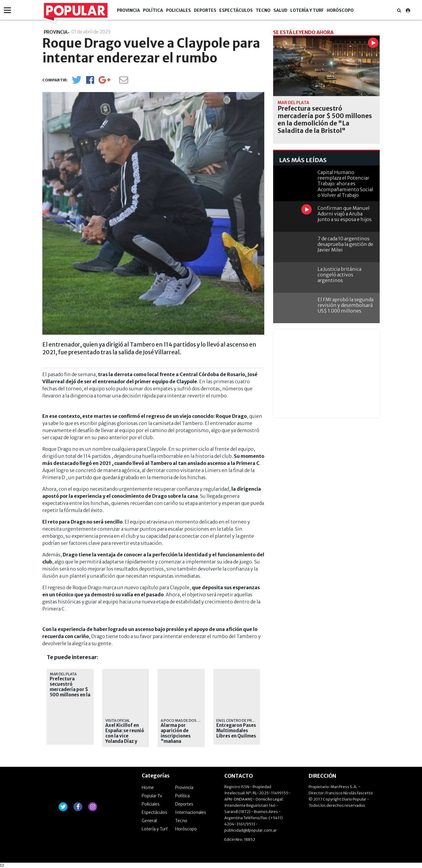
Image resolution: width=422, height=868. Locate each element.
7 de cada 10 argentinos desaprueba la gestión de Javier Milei (345, 244)
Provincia (128, 10)
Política (153, 10)
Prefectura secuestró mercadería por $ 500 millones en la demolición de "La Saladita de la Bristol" (70, 695)
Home (148, 788)
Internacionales (191, 812)
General (149, 821)
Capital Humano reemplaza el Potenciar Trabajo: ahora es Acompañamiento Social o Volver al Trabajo (345, 184)
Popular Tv (152, 796)
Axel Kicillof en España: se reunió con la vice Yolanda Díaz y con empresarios (125, 736)
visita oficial (118, 720)
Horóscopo (340, 10)
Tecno (263, 10)
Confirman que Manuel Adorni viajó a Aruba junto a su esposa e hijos (345, 214)
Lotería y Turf (307, 10)
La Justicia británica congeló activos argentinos (339, 275)
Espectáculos (236, 10)
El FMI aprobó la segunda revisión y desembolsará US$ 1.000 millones (346, 305)
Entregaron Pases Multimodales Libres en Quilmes (236, 731)
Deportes (205, 10)
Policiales (178, 10)
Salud (280, 10)
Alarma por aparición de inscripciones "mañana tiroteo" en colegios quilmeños (176, 741)
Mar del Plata (63, 674)
